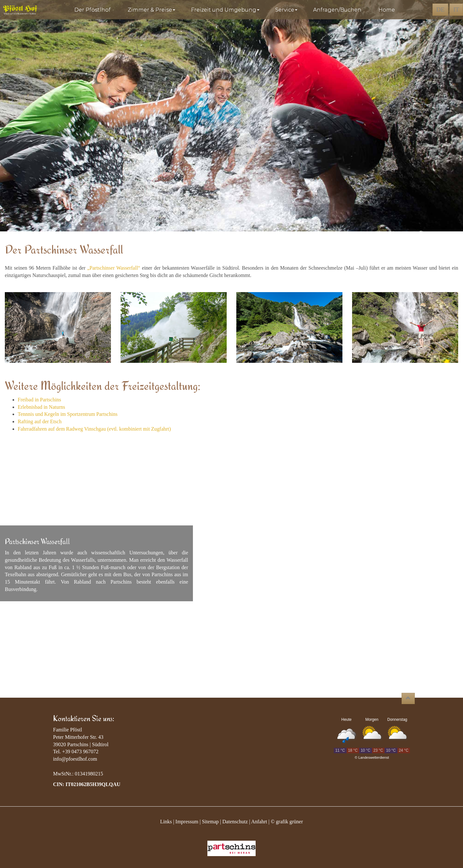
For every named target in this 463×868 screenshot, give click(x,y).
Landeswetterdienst (373, 757)
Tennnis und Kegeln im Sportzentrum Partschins (68, 414)
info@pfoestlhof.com (75, 759)
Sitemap (210, 822)
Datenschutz (235, 822)
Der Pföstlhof (94, 10)
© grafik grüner (287, 822)
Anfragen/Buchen (339, 10)
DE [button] (440, 9)
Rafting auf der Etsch (40, 421)
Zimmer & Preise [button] (152, 10)
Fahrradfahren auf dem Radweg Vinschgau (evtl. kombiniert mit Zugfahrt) (94, 429)
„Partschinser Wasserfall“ (114, 268)
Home (387, 10)
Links (166, 822)
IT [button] (456, 9)
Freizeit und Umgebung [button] (226, 10)
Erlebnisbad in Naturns (41, 407)
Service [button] (287, 10)
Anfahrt (259, 822)
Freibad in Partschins (39, 400)
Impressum (187, 822)
